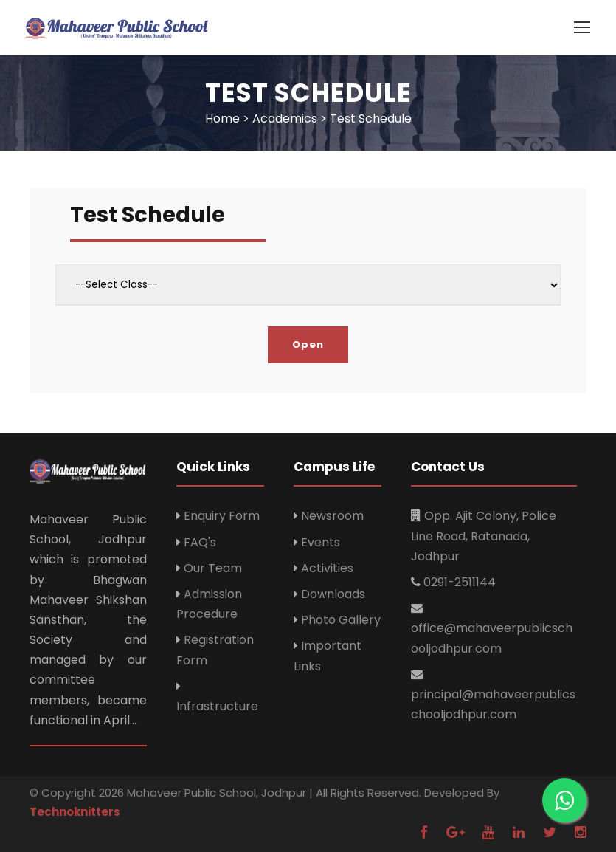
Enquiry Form (222, 516)
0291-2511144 (460, 582)
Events (321, 542)
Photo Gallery (341, 620)
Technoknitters (75, 812)
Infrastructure (217, 706)
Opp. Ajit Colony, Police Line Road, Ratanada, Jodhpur (484, 536)
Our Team (213, 568)
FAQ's (200, 542)
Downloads (333, 594)
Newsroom (332, 516)
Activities (327, 568)
